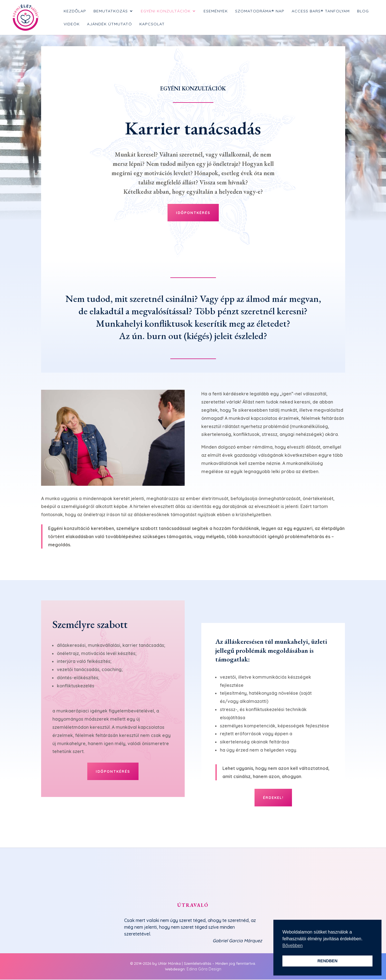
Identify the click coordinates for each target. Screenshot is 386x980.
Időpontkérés (193, 213)
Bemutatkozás (111, 11)
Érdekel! (273, 798)
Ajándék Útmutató (110, 24)
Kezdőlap (75, 11)
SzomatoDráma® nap (260, 11)
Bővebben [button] (293, 946)
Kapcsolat (152, 24)
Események (216, 11)
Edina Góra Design (204, 969)
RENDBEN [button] (327, 961)
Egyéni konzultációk (166, 11)
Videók (72, 24)
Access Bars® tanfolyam (321, 11)
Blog (363, 11)
